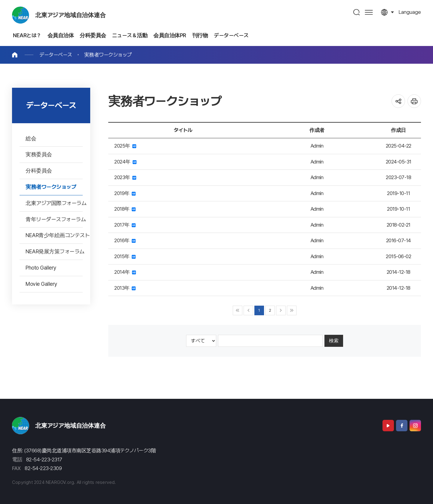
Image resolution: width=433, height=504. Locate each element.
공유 (398, 101)
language (410, 12)
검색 (357, 12)
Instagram (415, 426)
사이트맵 (369, 12)
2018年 (125, 209)
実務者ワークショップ (108, 55)
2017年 (125, 225)
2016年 (125, 240)
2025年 (125, 146)
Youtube (388, 426)
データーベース (56, 55)
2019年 (125, 193)
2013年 (125, 288)
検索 (334, 341)
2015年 (125, 256)
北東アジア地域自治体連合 (71, 15)
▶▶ (292, 310)
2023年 (125, 177)
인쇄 (414, 101)
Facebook (402, 426)
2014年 (125, 272)
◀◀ (238, 310)
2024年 (125, 162)
